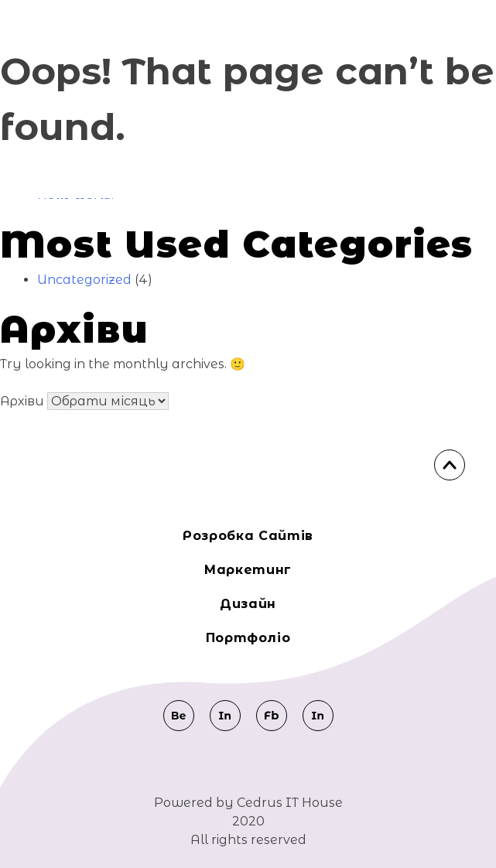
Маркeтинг (248, 570)
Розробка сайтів (248, 536)
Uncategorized (84, 280)
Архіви (22, 401)
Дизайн (248, 604)
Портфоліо (248, 638)
